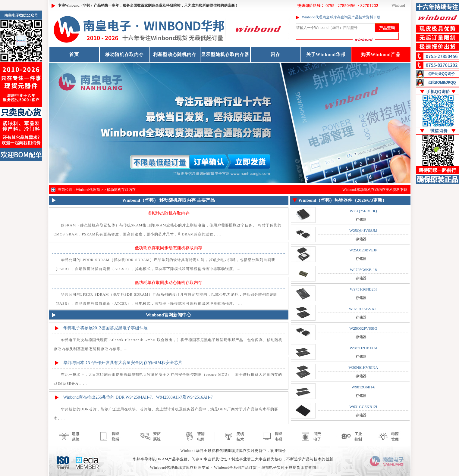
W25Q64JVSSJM (363, 230)
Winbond (398, 5)
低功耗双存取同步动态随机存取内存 (168, 248)
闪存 (275, 54)
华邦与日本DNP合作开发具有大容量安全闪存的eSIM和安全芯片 (123, 363)
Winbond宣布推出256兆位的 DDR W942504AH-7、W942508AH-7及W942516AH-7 (138, 397)
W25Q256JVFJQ (363, 211)
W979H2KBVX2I (363, 309)
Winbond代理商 (88, 190)
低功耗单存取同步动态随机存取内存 (168, 283)
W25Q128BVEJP (363, 250)
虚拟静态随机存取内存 (168, 213)
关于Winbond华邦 (326, 54)
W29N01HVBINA (363, 367)
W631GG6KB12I (363, 407)
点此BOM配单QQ (442, 82)
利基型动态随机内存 (175, 54)
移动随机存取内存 (124, 54)
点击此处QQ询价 (441, 74)
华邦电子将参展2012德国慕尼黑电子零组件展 (105, 328)
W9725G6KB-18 (363, 270)
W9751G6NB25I (363, 289)
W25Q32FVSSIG (363, 328)
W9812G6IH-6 (363, 387)
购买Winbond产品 (381, 54)
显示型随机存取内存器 (225, 54)
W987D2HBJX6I (363, 348)
